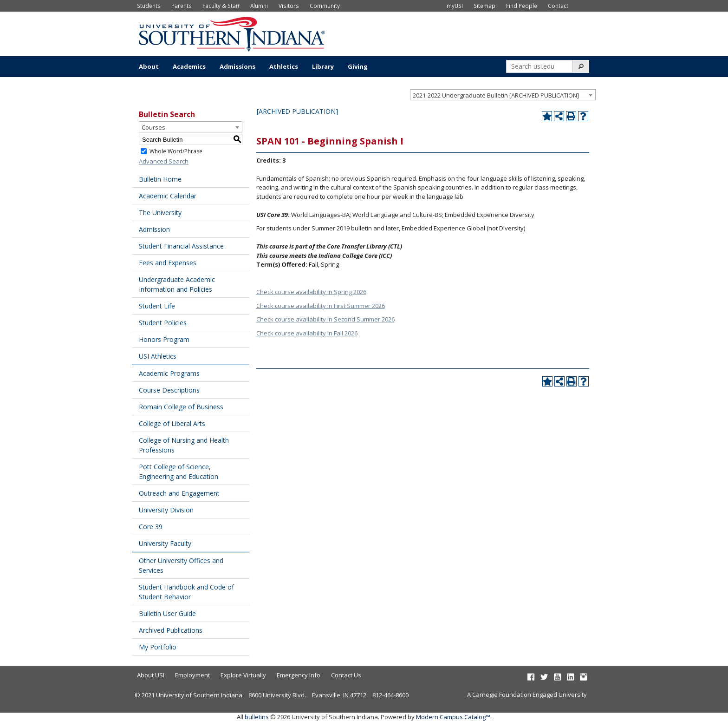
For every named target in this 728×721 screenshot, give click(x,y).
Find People (522, 6)
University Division (166, 510)
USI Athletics (158, 356)
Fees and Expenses (168, 263)
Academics (189, 66)
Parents (182, 6)
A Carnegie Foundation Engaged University (527, 695)
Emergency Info (299, 675)
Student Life (157, 306)
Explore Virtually (243, 675)
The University (160, 213)
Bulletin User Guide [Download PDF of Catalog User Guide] (167, 613)
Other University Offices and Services (181, 565)
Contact (558, 6)
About (149, 66)
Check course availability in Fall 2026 (307, 333)
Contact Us (346, 675)
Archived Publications (171, 630)
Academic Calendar (168, 196)
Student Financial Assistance (181, 246)
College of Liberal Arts (172, 423)
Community (325, 6)
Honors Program (164, 339)
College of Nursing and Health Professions (184, 445)
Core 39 (151, 527)
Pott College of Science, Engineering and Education (179, 472)
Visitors (289, 6)
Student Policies (163, 323)
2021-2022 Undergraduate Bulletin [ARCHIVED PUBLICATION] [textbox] (496, 95)
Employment (192, 675)
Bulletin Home (160, 179)
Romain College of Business (181, 407)
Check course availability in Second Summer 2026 (325, 319)
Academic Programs (169, 373)
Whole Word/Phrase (176, 151)
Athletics (284, 66)
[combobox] (503, 95)
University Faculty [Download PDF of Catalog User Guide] (165, 543)
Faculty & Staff (221, 6)
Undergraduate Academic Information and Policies (177, 284)
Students (149, 6)
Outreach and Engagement (179, 493)
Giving (358, 66)
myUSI (455, 6)
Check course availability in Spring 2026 (311, 292)
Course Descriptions (169, 390)
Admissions (237, 66)
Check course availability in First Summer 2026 (321, 306)
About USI (151, 675)
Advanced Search (164, 161)
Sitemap (484, 6)
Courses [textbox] (153, 127)
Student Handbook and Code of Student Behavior (186, 592)
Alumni (259, 6)
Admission (154, 229)
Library (323, 66)
